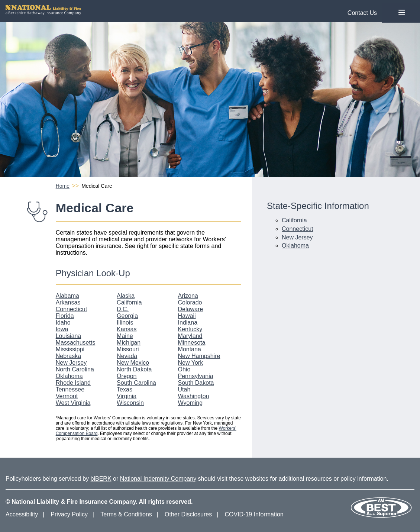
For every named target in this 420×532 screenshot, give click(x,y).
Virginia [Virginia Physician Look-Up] (127, 396)
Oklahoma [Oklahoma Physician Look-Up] (69, 376)
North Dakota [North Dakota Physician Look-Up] (134, 369)
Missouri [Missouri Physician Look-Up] (128, 349)
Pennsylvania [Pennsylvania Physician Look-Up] (196, 376)
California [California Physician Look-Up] (129, 302)
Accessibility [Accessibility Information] (22, 514)
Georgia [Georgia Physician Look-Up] (127, 316)
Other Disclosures (188, 514)
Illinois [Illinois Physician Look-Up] (125, 323)
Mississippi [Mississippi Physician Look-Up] (70, 349)
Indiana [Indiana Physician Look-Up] (188, 323)
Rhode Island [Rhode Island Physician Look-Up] (73, 383)
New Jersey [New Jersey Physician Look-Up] (71, 363)
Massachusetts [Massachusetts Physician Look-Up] (76, 343)
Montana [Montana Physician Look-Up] (190, 349)
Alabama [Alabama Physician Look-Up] (67, 296)
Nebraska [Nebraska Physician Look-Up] (68, 356)
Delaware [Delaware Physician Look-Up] (191, 309)
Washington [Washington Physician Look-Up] (194, 396)
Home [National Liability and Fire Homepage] (63, 186)
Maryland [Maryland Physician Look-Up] (190, 336)
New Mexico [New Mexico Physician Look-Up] (133, 363)
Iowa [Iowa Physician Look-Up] (62, 329)
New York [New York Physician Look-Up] (191, 363)
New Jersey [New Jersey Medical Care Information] (297, 237)
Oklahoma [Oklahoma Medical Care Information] (295, 246)
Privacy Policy (69, 514)
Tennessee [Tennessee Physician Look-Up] (70, 389)
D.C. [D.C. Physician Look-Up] (123, 309)
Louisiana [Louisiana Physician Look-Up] (69, 336)
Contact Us (362, 13)
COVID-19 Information (254, 514)
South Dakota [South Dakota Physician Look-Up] (196, 383)
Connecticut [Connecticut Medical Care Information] (298, 229)
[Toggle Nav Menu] (402, 13)
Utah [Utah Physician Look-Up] (184, 389)
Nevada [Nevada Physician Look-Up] (127, 356)
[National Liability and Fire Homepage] (194, 10)
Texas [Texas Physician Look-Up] (125, 389)
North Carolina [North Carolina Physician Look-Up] (75, 369)
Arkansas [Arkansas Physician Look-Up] (68, 302)
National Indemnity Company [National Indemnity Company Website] (158, 479)
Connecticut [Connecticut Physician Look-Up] (72, 309)
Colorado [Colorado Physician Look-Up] (190, 302)
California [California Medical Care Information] (294, 220)
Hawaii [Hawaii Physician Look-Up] (187, 316)
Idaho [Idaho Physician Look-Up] (63, 323)
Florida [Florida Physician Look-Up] (65, 316)
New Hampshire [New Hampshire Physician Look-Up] (199, 356)
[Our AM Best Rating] (381, 517)
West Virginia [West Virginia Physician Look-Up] (73, 403)
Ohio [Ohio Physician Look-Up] (184, 369)
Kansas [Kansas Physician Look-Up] (127, 329)
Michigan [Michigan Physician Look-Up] (129, 343)
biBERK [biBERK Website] (101, 479)
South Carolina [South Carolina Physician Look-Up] (136, 383)
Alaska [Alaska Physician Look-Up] (126, 296)
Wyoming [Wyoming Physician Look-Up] (190, 403)
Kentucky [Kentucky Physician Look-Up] (190, 329)
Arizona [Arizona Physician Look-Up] (188, 296)
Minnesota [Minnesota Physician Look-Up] (192, 343)
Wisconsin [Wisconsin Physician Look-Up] (130, 403)
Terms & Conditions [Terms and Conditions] (126, 514)
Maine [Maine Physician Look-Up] (125, 336)
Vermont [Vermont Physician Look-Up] (67, 396)
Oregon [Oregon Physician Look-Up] (127, 376)
